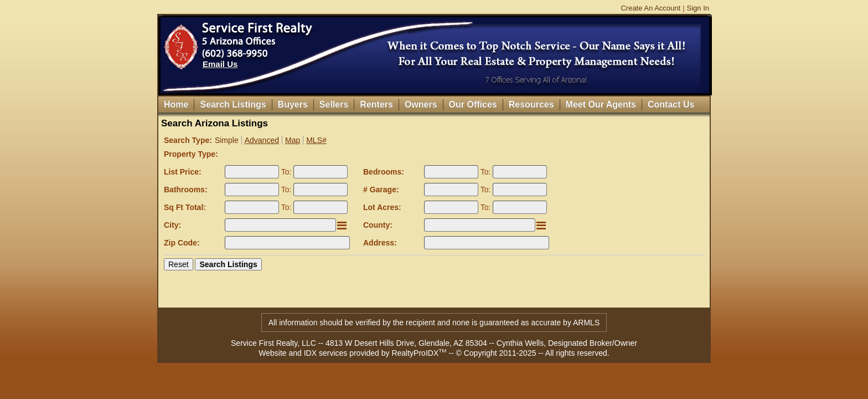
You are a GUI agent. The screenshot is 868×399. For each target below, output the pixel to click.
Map (293, 140)
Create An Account (650, 8)
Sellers (334, 104)
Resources (531, 104)
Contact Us (671, 104)
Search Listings (233, 104)
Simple (227, 140)
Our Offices (473, 104)
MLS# (316, 140)
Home (176, 104)
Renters (376, 104)
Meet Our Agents (601, 104)
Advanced (262, 140)
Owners (421, 104)
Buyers (293, 104)
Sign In (698, 8)
